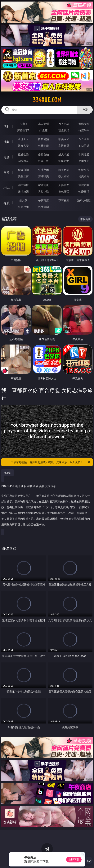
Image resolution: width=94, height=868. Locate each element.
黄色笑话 (64, 191)
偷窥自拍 (23, 170)
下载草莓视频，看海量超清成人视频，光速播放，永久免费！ (51, 462)
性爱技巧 (84, 191)
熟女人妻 (23, 146)
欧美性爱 (84, 154)
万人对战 (64, 124)
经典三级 (43, 161)
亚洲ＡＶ (23, 139)
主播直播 (64, 146)
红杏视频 (23, 207)
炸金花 (43, 130)
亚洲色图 (43, 170)
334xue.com (47, 100)
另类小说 (43, 191)
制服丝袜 (23, 161)
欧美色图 (64, 170)
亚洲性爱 (23, 154)
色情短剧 (43, 207)
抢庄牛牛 (84, 130)
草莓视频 (64, 200)
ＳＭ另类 (84, 146)
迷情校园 (23, 191)
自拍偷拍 (43, 139)
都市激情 (23, 185)
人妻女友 (64, 185)
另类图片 (84, 176)
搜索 (85, 110)
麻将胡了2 (23, 130)
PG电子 (23, 124)
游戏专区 (84, 124)
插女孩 (23, 200)
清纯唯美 (43, 176)
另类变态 (84, 161)
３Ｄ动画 (84, 139)
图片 (7, 172)
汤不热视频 (84, 200)
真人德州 (43, 124)
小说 (7, 188)
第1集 (7, 473)
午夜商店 (43, 200)
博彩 (7, 127)
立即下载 (74, 859)
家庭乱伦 (43, 185)
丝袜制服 (43, 146)
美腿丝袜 (23, 176)
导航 (7, 203)
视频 (7, 142)
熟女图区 (64, 176)
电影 (7, 157)
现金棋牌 (64, 130)
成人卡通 (64, 154)
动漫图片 (84, 170)
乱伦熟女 (64, 161)
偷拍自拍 (43, 154)
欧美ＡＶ (64, 139)
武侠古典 (84, 185)
